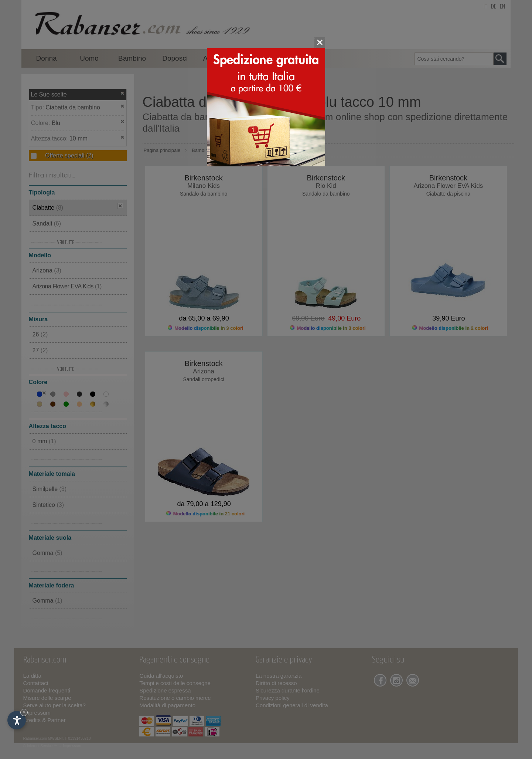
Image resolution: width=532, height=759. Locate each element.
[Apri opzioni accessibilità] (17, 720)
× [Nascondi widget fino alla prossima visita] (24, 712)
